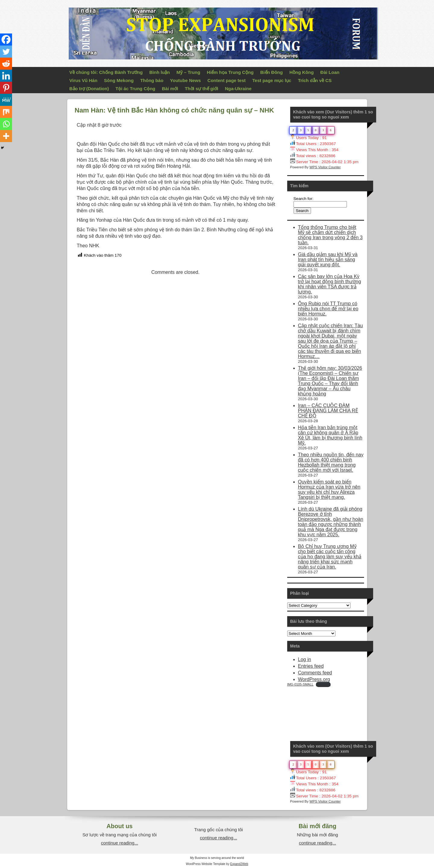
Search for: (304, 199)
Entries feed (311, 666)
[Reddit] (6, 64)
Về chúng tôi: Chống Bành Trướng (106, 72)
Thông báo (152, 80)
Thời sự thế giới (201, 89)
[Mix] (6, 112)
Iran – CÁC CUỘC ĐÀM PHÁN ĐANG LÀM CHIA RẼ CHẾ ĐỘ (328, 411)
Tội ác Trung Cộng (135, 89)
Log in (305, 659)
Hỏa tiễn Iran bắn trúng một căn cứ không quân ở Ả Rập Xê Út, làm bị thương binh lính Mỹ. (330, 435)
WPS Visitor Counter (325, 167)
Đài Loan (330, 72)
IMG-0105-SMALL (300, 684)
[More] (6, 136)
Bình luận (159, 72)
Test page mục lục (272, 80)
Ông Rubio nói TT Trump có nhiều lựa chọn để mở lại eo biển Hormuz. (328, 309)
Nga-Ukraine (238, 89)
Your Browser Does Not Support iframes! (332, 710)
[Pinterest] (6, 88)
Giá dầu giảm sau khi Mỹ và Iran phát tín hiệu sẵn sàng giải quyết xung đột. (328, 260)
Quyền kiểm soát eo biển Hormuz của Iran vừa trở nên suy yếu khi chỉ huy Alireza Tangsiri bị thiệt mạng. (329, 489)
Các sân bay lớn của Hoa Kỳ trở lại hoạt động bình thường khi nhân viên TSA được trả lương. (330, 284)
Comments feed (315, 673)
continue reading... (120, 843)
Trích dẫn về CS (315, 80)
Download (323, 684)
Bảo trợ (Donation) (89, 89)
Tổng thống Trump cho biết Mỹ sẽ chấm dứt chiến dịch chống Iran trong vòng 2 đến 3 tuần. (330, 235)
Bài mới (170, 89)
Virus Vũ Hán (83, 80)
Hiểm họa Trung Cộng (230, 72)
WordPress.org (314, 679)
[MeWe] (6, 100)
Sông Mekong (119, 80)
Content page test (226, 80)
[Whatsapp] (6, 124)
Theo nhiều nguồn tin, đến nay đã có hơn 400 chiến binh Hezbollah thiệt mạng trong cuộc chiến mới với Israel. (331, 462)
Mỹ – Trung (188, 72)
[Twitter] (6, 52)
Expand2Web (239, 864)
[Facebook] (6, 40)
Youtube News (185, 80)
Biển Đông (272, 72)
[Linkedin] (6, 76)
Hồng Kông (302, 72)
